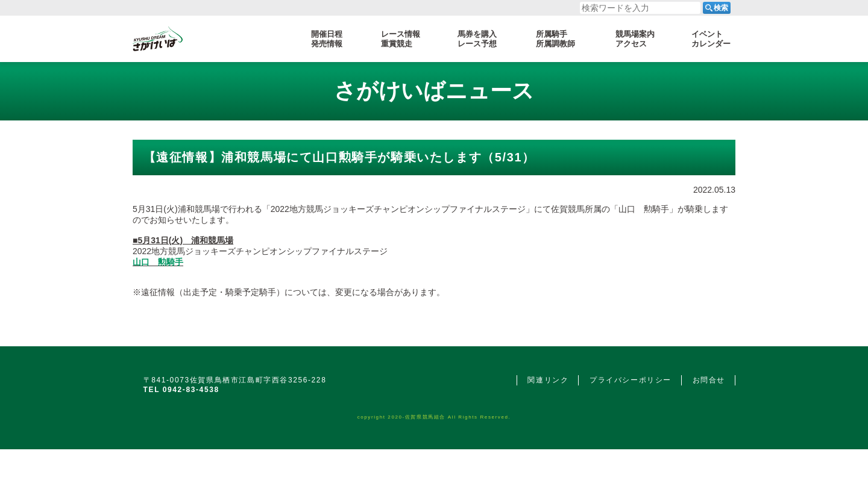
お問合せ (709, 380)
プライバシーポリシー (631, 380)
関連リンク (548, 380)
